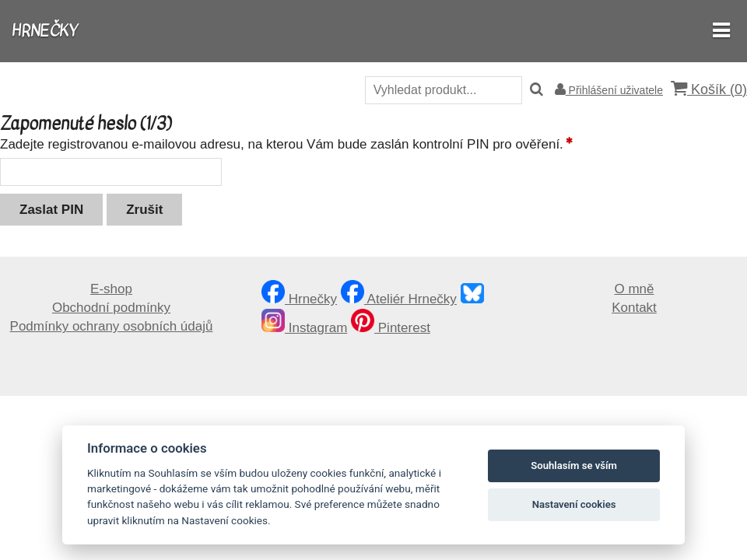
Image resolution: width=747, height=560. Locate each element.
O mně (634, 289)
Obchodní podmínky (111, 308)
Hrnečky (299, 299)
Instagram (304, 328)
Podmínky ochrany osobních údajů (112, 326)
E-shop (111, 289)
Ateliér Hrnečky (399, 299)
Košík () (709, 89)
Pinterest (391, 328)
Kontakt (634, 308)
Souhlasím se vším (574, 465)
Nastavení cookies (574, 504)
